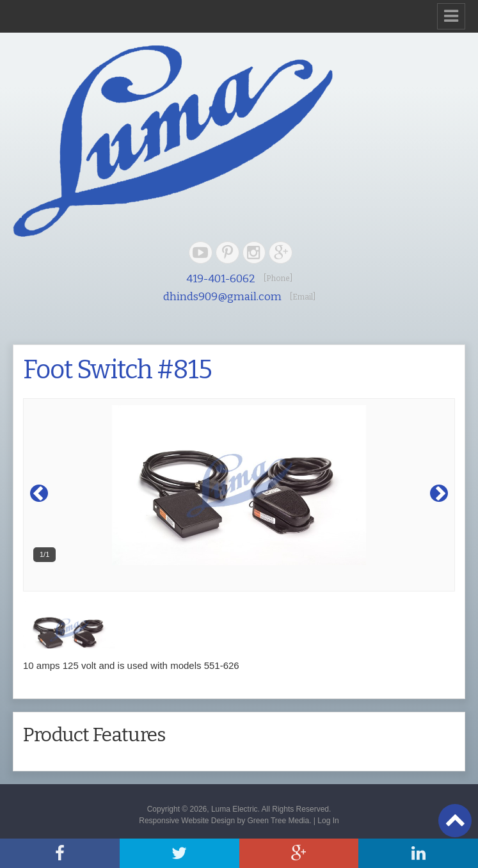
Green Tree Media (278, 821)
